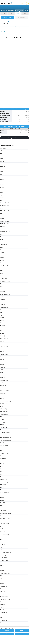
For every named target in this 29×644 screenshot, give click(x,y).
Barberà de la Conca (4, 206)
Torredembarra (3, 558)
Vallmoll (2, 576)
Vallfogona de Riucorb (5, 573)
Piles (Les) (2, 425)
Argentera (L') (3, 195)
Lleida (7, 634)
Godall (1, 331)
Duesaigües (3, 292)
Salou (1, 508)
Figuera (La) (3, 305)
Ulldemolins (3, 568)
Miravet (2, 372)
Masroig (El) (3, 367)
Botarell (2, 237)
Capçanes (2, 260)
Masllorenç (2, 359)
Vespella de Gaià (4, 586)
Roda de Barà (3, 495)
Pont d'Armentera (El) (5, 445)
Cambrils (2, 252)
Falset (1, 297)
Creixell (2, 284)
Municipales (7, 17)
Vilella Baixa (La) (4, 612)
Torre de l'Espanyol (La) (5, 555)
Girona (22, 631)
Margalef (2, 352)
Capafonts (2, 258)
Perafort (2, 419)
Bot (1, 234)
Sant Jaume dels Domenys (6, 521)
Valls (1, 578)
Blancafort (2, 226)
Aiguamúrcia (3, 148)
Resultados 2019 (19, 10)
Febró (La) (2, 302)
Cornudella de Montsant (5, 281)
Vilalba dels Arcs (4, 591)
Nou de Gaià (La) (4, 404)
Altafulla (2, 179)
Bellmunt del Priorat (4, 211)
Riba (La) (2, 477)
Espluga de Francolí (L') (5, 294)
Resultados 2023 (10, 10)
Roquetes (2, 500)
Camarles (2, 250)
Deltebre (2, 289)
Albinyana (2, 151)
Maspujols (2, 365)
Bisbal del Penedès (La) (5, 224)
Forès (1, 312)
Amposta (2, 187)
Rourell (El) (2, 503)
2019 (4, 14)
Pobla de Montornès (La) (5, 440)
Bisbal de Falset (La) (4, 221)
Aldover (2, 164)
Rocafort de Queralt (4, 492)
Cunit (1, 286)
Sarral (1, 526)
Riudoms (2, 490)
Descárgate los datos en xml (14, 138)
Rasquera (2, 469)
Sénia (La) (2, 539)
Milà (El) (2, 370)
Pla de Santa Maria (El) (5, 432)
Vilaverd (2, 610)
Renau (1, 472)
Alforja (1, 172)
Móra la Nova (3, 396)
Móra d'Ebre (3, 393)
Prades (2, 456)
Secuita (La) (3, 532)
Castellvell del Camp (4, 266)
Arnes (1, 198)
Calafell (2, 247)
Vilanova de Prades (4, 597)
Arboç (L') (2, 190)
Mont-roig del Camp (4, 391)
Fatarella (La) (3, 299)
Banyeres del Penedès (5, 203)
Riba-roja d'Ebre (4, 479)
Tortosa (2, 563)
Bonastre (2, 229)
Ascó (1, 200)
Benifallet (2, 216)
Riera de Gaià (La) (4, 482)
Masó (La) (2, 362)
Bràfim (1, 239)
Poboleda (2, 443)
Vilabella (2, 589)
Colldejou (2, 271)
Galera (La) (2, 318)
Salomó (2, 505)
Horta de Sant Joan (4, 339)
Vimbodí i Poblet (4, 615)
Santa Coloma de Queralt (5, 513)
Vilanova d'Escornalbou (5, 599)
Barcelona (7, 631)
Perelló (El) (2, 422)
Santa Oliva (2, 516)
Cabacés (2, 242)
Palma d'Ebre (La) (4, 412)
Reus (1, 474)
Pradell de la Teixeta (4, 453)
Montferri (2, 383)
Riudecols (2, 487)
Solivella (2, 542)
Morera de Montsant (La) (5, 401)
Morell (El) (2, 399)
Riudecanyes (3, 485)
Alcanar (2, 156)
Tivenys (2, 547)
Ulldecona (2, 565)
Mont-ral (2, 388)
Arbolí (1, 192)
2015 (11, 14)
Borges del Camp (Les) (5, 232)
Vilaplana (2, 602)
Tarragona (2, 545)
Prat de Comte (3, 458)
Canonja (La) (3, 255)
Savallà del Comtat (4, 529)
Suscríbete (22, 3)
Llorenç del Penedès (4, 346)
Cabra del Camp (3, 245)
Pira (1, 430)
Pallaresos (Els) (3, 409)
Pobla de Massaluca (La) (5, 438)
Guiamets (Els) (3, 336)
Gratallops (2, 333)
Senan (1, 537)
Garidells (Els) (3, 325)
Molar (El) (2, 375)
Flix (1, 310)
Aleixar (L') (2, 166)
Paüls (1, 417)
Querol (1, 466)
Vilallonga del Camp (4, 594)
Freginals (2, 315)
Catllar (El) (2, 268)
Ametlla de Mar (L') (4, 182)
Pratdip (2, 461)
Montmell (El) (3, 385)
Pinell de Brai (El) (4, 427)
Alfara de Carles (3, 169)
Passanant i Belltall (4, 414)
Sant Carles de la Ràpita (5, 518)
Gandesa (2, 320)
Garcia (1, 323)
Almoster (2, 177)
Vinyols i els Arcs (4, 620)
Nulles (1, 406)
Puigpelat (2, 464)
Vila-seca (2, 607)
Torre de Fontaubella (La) (5, 552)
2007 (25, 14)
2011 (18, 14)
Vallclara (2, 571)
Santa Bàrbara (3, 511)
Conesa (2, 273)
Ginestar (2, 328)
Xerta (1, 623)
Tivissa (2, 550)
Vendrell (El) (3, 584)
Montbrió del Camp (4, 380)
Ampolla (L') (3, 185)
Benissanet (2, 219)
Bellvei (1, 213)
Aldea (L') (2, 161)
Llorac (1, 344)
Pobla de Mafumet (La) (5, 435)
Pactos (26, 10)
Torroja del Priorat (4, 560)
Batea (1, 208)
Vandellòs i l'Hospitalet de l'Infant (7, 581)
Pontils (1, 448)
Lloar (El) (2, 341)
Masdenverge (3, 357)
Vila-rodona (3, 605)
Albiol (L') (2, 153)
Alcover (2, 159)
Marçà (1, 349)
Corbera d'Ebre (3, 279)
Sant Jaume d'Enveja (5, 524)
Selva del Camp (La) (4, 534)
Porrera (2, 451)
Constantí (2, 276)
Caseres (2, 263)
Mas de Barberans (4, 354)
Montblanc (2, 378)
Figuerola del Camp (4, 307)
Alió (1, 174)
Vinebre (2, 618)
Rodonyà (2, 498)
